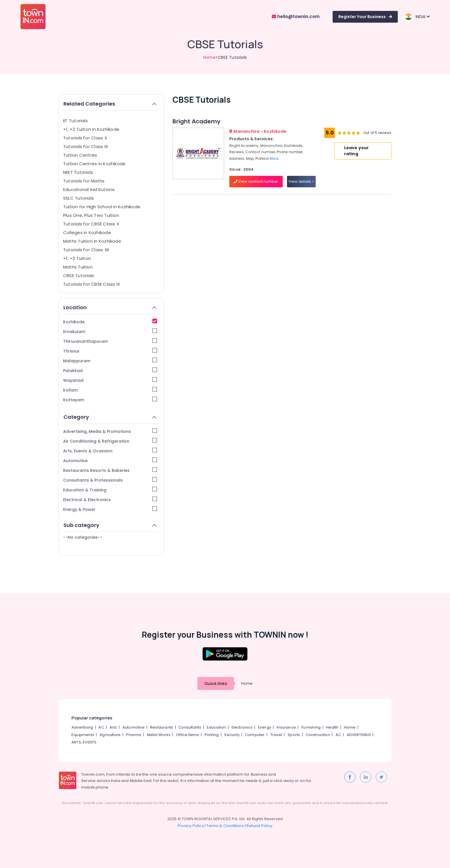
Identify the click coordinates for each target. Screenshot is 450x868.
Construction (318, 735)
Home (209, 57)
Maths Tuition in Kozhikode (92, 241)
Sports (294, 735)
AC (101, 727)
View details (301, 181)
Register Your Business (365, 17)
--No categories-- (83, 537)
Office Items (187, 735)
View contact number (256, 181)
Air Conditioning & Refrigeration (110, 441)
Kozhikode (110, 322)
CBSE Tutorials (79, 276)
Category (110, 417)
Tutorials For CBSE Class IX (92, 284)
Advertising (82, 727)
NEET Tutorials (78, 172)
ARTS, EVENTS (84, 742)
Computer (255, 735)
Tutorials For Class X (85, 138)
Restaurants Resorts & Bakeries (110, 470)
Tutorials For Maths (84, 181)
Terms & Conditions (225, 826)
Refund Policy (259, 826)
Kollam (110, 390)
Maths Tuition (78, 267)
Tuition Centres (80, 155)
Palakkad (110, 370)
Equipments (83, 735)
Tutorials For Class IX (86, 146)
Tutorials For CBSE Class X (91, 224)
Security (232, 735)
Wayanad (110, 380)
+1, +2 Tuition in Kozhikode (91, 129)
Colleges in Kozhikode (87, 232)
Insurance (286, 727)
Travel (276, 735)
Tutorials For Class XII (86, 250)
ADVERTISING (359, 735)
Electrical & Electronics (110, 500)
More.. (275, 158)
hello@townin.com (296, 16)
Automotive (110, 461)
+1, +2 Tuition (77, 258)
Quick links (216, 683)
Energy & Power (110, 509)
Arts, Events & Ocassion (110, 451)
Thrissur (110, 351)
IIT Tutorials (75, 121)
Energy (265, 727)
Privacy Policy (191, 826)
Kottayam (110, 400)
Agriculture (110, 735)
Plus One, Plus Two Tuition (91, 215)
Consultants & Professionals (110, 480)
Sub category (110, 525)
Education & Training (110, 490)
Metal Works (159, 735)
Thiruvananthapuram (110, 341)
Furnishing (311, 727)
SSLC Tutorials (78, 198)
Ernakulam (110, 331)
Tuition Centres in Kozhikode (94, 164)
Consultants (190, 727)
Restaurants (162, 727)
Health (332, 727)
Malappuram (110, 361)
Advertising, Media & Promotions (110, 431)
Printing (212, 735)
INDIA (417, 17)
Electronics (242, 727)
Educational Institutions (89, 189)
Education (217, 727)
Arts (113, 727)
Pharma (134, 735)
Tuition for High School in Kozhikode (102, 207)
